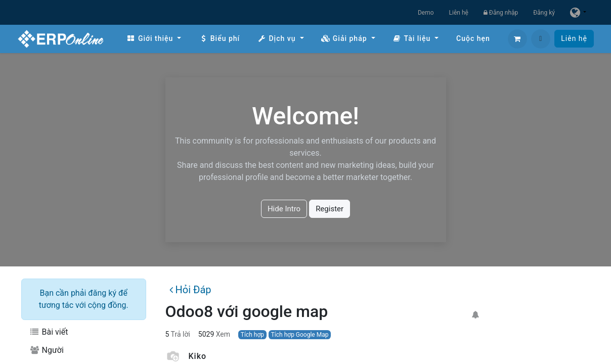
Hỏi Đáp (190, 290)
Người (47, 350)
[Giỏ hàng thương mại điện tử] (517, 39)
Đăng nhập (501, 13)
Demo (426, 13)
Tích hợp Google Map (300, 335)
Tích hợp (252, 335)
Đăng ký (544, 13)
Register (330, 209)
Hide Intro (284, 209)
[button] (541, 39)
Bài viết (49, 332)
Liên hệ (459, 13)
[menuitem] (154, 39)
